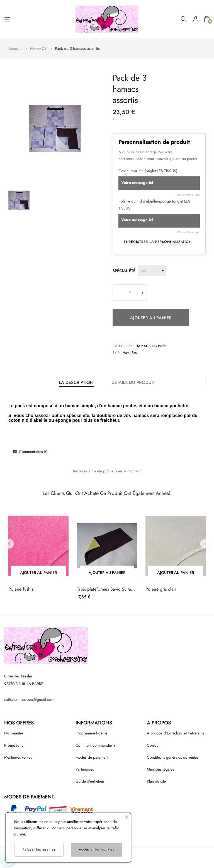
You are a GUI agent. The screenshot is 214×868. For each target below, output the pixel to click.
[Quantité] (130, 293)
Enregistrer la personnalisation (158, 242)
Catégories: (123, 346)
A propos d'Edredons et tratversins (176, 733)
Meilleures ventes (18, 757)
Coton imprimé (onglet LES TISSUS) (148, 171)
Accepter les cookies (97, 849)
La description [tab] (76, 382)
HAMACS (143, 346)
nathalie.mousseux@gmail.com (29, 699)
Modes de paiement (92, 757)
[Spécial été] (152, 271)
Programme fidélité (91, 733)
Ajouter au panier (151, 318)
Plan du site (156, 781)
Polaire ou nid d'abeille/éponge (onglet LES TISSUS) (154, 204)
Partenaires (85, 769)
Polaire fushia (21, 589)
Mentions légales (160, 769)
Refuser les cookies (39, 850)
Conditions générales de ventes (173, 757)
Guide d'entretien (90, 781)
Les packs (159, 346)
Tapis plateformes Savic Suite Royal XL (104, 589)
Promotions (14, 745)
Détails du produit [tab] (133, 382)
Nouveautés (14, 733)
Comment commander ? (96, 745)
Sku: (116, 353)
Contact (153, 745)
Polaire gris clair (161, 589)
